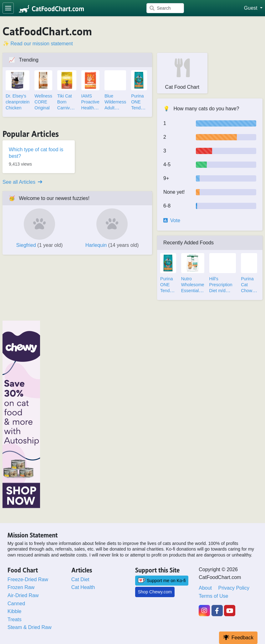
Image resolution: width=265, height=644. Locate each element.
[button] (253, 8)
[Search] (165, 8)
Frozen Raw (21, 587)
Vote (172, 220)
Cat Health (83, 587)
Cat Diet (80, 579)
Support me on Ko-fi (162, 580)
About (205, 588)
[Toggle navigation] (8, 8)
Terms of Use (213, 596)
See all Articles (22, 182)
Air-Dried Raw (23, 595)
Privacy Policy (234, 588)
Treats (15, 619)
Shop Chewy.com (155, 592)
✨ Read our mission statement (38, 44)
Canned (16, 604)
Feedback (238, 638)
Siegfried (40, 245)
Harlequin (112, 245)
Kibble (14, 611)
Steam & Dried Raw (30, 627)
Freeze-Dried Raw (28, 579)
